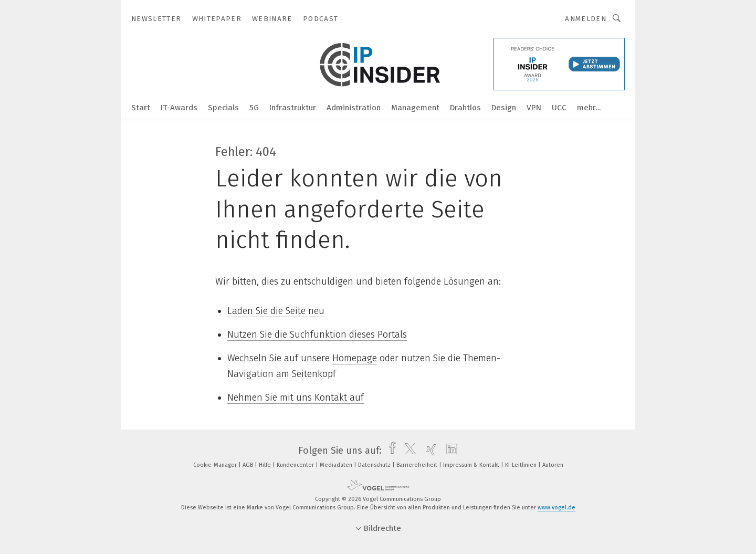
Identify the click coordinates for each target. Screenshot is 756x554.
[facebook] (390, 451)
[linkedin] (449, 451)
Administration (354, 108)
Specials (223, 108)
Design (504, 108)
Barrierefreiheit (418, 465)
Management (415, 108)
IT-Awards (179, 108)
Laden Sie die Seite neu (276, 311)
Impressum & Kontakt (472, 465)
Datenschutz (375, 465)
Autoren (553, 465)
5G (254, 108)
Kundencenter (296, 465)
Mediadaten (337, 465)
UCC (559, 108)
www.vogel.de (556, 508)
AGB (249, 465)
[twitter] (408, 451)
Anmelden (586, 19)
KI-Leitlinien (522, 465)
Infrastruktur (293, 108)
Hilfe (266, 465)
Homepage (355, 358)
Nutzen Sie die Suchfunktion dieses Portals (317, 335)
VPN (534, 108)
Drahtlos (465, 108)
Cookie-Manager (216, 465)
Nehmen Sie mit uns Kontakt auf (296, 398)
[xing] (429, 451)
